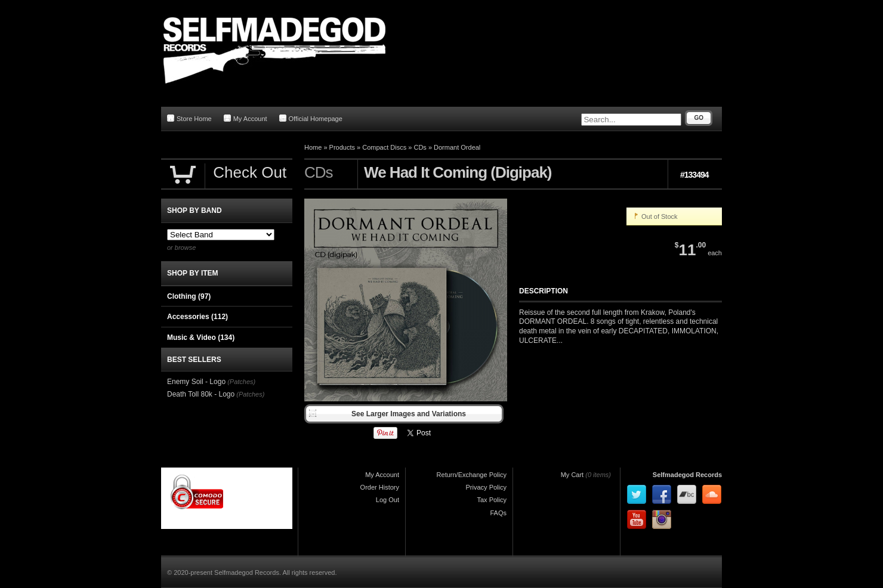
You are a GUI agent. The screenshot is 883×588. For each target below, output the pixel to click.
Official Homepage (311, 118)
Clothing (189, 296)
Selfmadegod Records (687, 475)
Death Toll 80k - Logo (201, 394)
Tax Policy (492, 500)
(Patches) (241, 382)
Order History (380, 487)
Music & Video (201, 338)
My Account (246, 118)
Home (313, 147)
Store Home (189, 118)
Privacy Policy (486, 487)
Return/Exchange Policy (472, 475)
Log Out (388, 500)
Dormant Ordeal (457, 147)
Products (342, 147)
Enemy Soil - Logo (196, 382)
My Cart (572, 475)
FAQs (498, 513)
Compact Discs (384, 147)
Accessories (197, 317)
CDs (420, 147)
